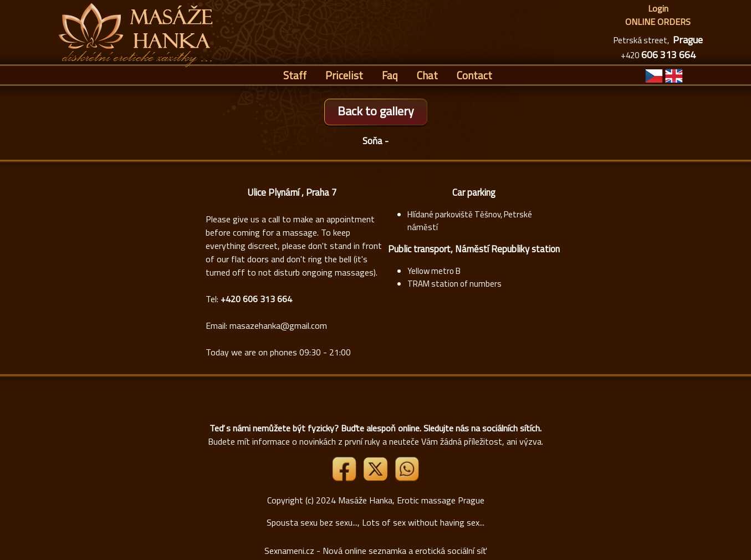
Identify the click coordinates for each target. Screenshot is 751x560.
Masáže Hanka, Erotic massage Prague (411, 500)
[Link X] (376, 478)
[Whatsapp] (407, 478)
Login (658, 8)
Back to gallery (376, 111)
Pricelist (344, 75)
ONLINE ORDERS (658, 22)
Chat (427, 75)
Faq (390, 75)
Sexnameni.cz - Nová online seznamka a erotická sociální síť (376, 551)
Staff (295, 75)
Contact (474, 75)
